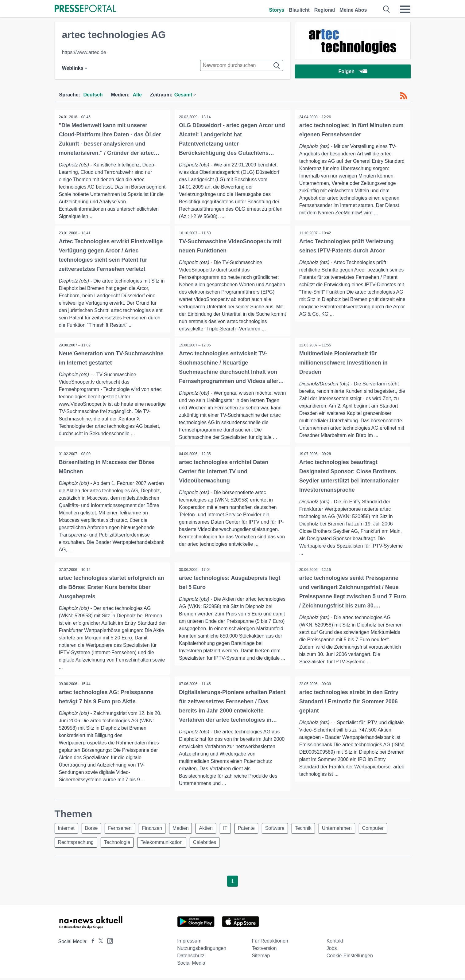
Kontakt (335, 943)
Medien (186, 829)
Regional (325, 10)
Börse (93, 829)
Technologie (119, 844)
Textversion (264, 950)
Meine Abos (353, 10)
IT (234, 829)
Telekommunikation (165, 844)
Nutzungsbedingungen (202, 950)
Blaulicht (299, 10)
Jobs (332, 950)
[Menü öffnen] (405, 9)
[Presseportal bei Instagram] (108, 943)
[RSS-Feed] (404, 96)
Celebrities (209, 844)
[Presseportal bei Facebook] (91, 944)
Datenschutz (191, 958)
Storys (277, 10)
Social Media (191, 965)
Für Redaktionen (270, 943)
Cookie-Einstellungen (350, 958)
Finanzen (157, 829)
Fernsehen (123, 829)
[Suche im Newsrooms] (242, 65)
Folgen (353, 72)
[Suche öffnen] (387, 9)
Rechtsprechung (77, 844)
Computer (388, 829)
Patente (256, 829)
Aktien (213, 829)
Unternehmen (350, 829)
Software (286, 829)
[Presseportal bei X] (99, 944)
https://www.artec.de (84, 52)
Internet (67, 829)
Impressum (189, 943)
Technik (315, 829)
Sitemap (261, 958)
